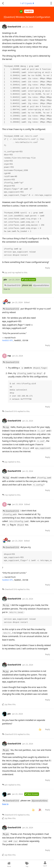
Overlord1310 (14, 285)
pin (7, 750)
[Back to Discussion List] (3, 3)
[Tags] (27, 864)
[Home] (9, 864)
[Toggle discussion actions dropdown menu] (51, 3)
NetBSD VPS (8, 340)
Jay (7, 671)
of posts (27, 3)
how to (7, 289)
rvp (7, 427)
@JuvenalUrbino (41, 285)
